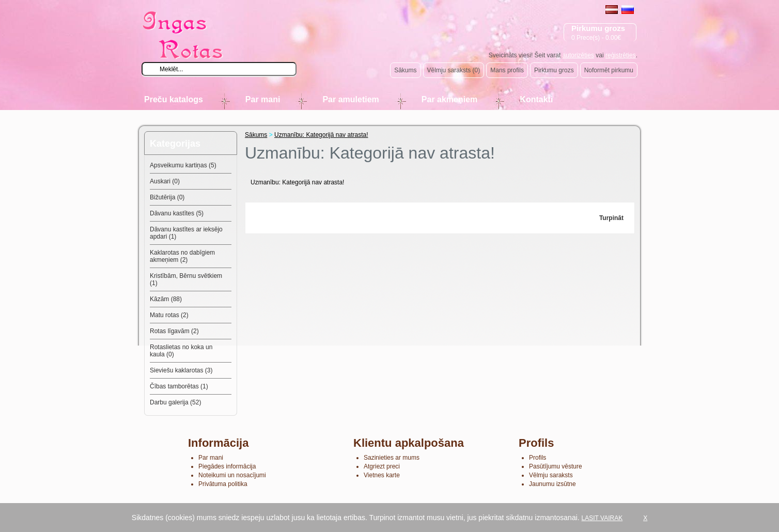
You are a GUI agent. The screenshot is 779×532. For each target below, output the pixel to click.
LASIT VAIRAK (602, 518)
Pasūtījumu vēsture (556, 466)
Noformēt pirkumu (609, 70)
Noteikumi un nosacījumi (232, 475)
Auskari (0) (165, 181)
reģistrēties (621, 55)
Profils (537, 458)
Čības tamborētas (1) (179, 386)
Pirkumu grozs (554, 70)
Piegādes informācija (227, 466)
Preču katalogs (174, 99)
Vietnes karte (382, 475)
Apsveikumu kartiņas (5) (183, 165)
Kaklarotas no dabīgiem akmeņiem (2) (182, 256)
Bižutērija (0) (167, 197)
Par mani (263, 99)
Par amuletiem (350, 99)
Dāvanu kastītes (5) (177, 213)
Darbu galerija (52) (175, 402)
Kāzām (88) (166, 299)
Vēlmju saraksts (551, 475)
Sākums (405, 70)
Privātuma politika (223, 484)
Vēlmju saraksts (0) (454, 70)
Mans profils (507, 70)
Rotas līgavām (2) (174, 331)
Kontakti (536, 99)
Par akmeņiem (450, 99)
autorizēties (578, 55)
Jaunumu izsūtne (552, 484)
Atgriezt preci (382, 466)
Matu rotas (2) (169, 315)
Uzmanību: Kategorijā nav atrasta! (321, 135)
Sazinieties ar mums (392, 458)
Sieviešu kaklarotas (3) (181, 370)
